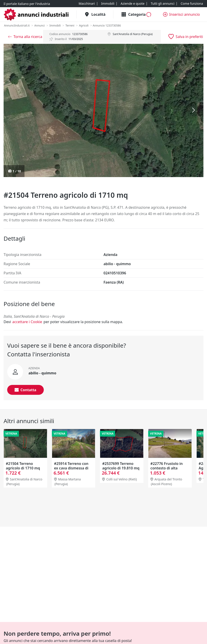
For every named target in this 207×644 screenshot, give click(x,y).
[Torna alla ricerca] (25, 37)
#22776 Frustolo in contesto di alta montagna (167, 468)
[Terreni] (70, 26)
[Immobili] (108, 4)
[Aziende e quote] (132, 4)
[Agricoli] (84, 26)
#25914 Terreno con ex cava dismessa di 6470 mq (71, 468)
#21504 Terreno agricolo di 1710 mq (23, 466)
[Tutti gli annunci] (162, 4)
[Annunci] (40, 26)
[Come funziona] (192, 4)
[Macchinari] (87, 4)
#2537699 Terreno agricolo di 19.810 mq (121, 466)
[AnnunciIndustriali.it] (17, 26)
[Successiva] (194, 110)
